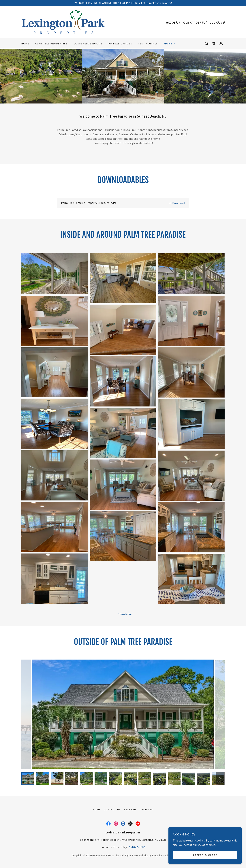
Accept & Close (205, 855)
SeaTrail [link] (130, 809)
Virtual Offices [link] (120, 44)
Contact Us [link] (112, 809)
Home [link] (25, 44)
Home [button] (97, 809)
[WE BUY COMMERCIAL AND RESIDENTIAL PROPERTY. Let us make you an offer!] (123, 3)
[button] (170, 44)
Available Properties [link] (51, 44)
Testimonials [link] (148, 44)
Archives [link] (146, 809)
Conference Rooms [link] (88, 44)
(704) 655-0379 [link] (212, 22)
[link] (63, 22)
